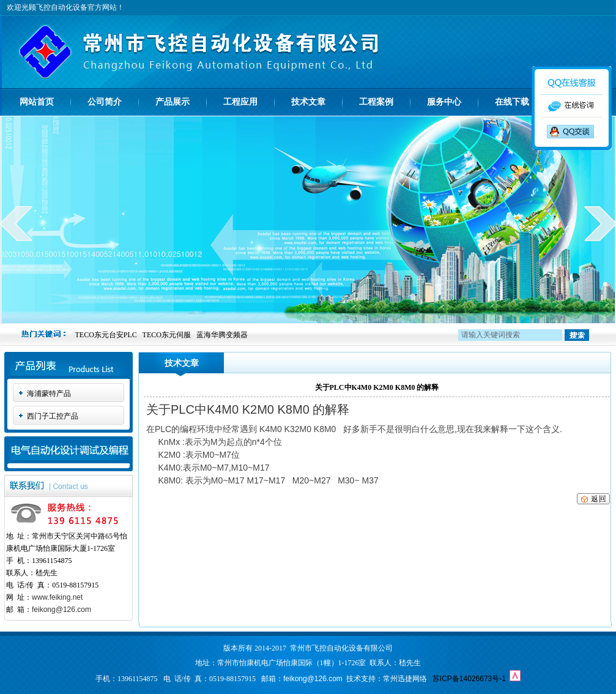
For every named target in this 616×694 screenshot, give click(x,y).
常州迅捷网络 (405, 679)
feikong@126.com (61, 610)
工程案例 (376, 102)
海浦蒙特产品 (49, 394)
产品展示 (173, 102)
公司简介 (105, 102)
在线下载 (512, 102)
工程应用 (240, 102)
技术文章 (308, 102)
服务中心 (444, 102)
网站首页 (37, 102)
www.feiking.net (57, 597)
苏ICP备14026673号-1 (469, 679)
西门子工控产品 (53, 416)
